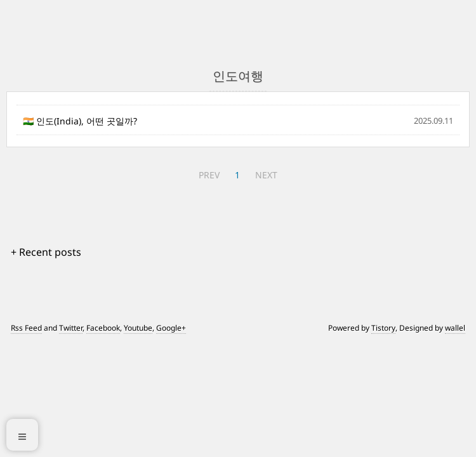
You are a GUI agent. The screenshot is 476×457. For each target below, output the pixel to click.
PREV (209, 175)
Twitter (71, 328)
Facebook (103, 328)
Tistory (383, 328)
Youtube (138, 328)
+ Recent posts (46, 252)
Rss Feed (26, 328)
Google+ (171, 328)
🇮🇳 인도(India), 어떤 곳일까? (80, 121)
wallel (455, 328)
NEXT (266, 175)
